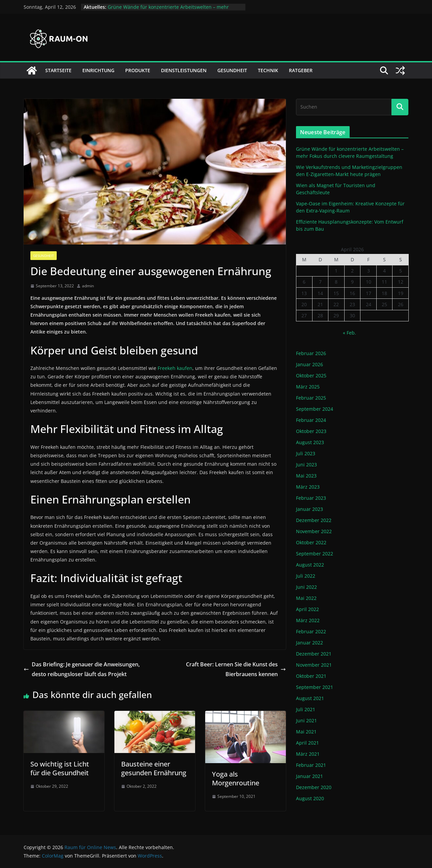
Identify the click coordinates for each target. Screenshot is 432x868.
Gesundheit (232, 70)
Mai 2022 (306, 598)
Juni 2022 (306, 587)
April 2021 (307, 743)
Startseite (58, 70)
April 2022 (307, 609)
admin (88, 286)
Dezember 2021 (314, 654)
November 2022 (314, 531)
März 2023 (308, 487)
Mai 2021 (306, 732)
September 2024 (315, 409)
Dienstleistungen (184, 70)
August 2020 (310, 798)
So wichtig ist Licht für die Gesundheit (60, 768)
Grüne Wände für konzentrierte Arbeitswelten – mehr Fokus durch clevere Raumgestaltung (168, 10)
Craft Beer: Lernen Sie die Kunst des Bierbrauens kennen (236, 669)
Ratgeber (301, 70)
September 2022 (315, 554)
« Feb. (349, 333)
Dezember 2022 (314, 520)
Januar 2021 (309, 776)
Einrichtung (98, 70)
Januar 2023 (309, 509)
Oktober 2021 (311, 676)
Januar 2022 (309, 643)
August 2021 (310, 698)
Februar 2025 (311, 398)
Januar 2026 (309, 364)
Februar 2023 (311, 498)
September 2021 (315, 687)
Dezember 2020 (314, 787)
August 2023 (310, 442)
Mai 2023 (306, 476)
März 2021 (308, 754)
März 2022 (308, 620)
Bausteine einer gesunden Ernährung (154, 768)
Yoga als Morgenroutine (236, 778)
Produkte (138, 70)
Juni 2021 (306, 720)
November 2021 (314, 665)
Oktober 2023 (311, 431)
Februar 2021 (311, 765)
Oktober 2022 (311, 542)
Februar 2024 (311, 420)
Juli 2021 (306, 709)
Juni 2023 (306, 465)
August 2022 (310, 565)
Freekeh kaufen (175, 368)
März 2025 (308, 387)
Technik (268, 70)
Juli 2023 (306, 453)
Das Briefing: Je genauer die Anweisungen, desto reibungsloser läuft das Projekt (82, 669)
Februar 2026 (311, 353)
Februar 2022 (311, 631)
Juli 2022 (306, 576)
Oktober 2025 (311, 375)
